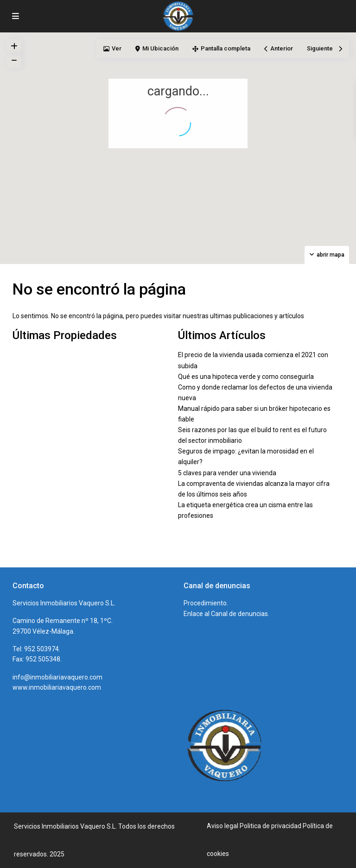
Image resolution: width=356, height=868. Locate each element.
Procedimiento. (206, 603)
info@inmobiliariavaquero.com (57, 677)
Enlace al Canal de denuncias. (226, 614)
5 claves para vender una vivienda (227, 473)
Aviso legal (222, 826)
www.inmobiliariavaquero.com (57, 687)
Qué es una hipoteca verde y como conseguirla (246, 377)
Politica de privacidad (270, 826)
